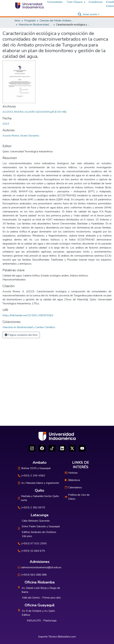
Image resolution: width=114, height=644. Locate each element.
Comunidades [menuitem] (55, 2)
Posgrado (30, 21)
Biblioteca (72, 480)
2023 (6, 124)
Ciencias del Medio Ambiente (56, 21)
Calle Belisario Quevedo (36, 521)
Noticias (71, 473)
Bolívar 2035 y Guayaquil (34, 468)
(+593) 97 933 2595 (32, 543)
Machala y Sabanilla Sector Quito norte (38, 498)
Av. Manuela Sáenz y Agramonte (38, 483)
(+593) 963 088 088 (32, 575)
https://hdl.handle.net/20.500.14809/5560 (28, 315)
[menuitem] (76, 2)
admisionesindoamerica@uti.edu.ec (40, 567)
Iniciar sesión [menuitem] (90, 14)
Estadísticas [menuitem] (96, 2)
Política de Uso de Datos (77, 497)
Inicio (17, 21)
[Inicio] (29, 6)
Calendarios (73, 487)
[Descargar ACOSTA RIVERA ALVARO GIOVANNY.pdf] (34, 112)
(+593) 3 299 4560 (31, 476)
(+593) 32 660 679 (31, 551)
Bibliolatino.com (67, 637)
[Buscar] (80, 14)
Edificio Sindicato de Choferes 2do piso (39, 534)
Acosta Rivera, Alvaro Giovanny (21, 136)
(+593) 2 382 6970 (31, 508)
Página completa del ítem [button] (21, 335)
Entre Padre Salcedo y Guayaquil (41, 526)
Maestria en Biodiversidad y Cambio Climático (35, 25)
